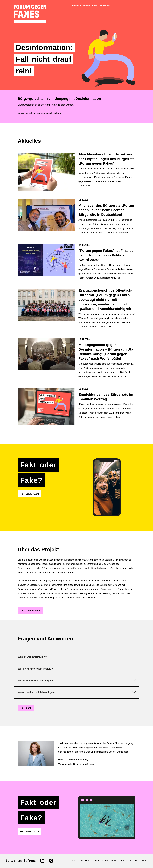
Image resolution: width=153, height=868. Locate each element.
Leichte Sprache (100, 861)
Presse (75, 861)
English (85, 861)
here (59, 113)
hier (47, 105)
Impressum (127, 861)
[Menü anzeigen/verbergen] (137, 6)
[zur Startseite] (30, 14)
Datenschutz (141, 861)
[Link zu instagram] (51, 861)
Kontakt (114, 861)
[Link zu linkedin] (42, 861)
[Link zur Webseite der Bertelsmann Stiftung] (20, 862)
